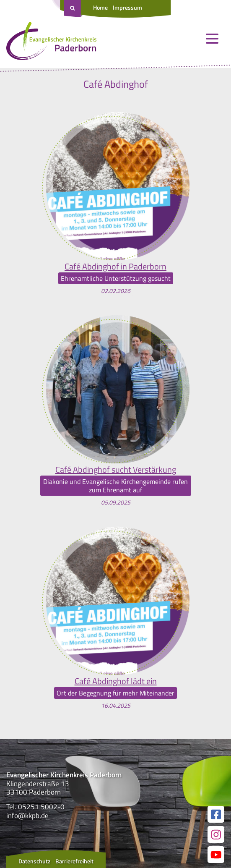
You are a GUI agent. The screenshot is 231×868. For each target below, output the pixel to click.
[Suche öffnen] (73, 9)
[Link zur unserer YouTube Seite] (216, 855)
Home (100, 7)
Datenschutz (34, 861)
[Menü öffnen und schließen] (212, 39)
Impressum (127, 7)
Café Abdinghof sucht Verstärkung (116, 470)
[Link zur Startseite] (51, 43)
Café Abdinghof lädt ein (116, 681)
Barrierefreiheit (74, 861)
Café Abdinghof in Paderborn (115, 267)
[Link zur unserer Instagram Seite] (216, 834)
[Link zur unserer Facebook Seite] (216, 814)
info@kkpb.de (27, 816)
